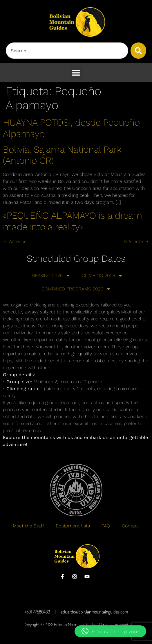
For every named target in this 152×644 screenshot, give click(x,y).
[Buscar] (138, 51)
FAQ (106, 526)
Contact (131, 526)
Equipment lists (73, 526)
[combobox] (67, 51)
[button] (76, 73)
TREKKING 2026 (50, 276)
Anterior (14, 241)
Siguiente (136, 241)
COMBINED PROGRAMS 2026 (76, 289)
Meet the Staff (28, 526)
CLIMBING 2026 (102, 276)
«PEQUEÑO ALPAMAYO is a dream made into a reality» (73, 221)
